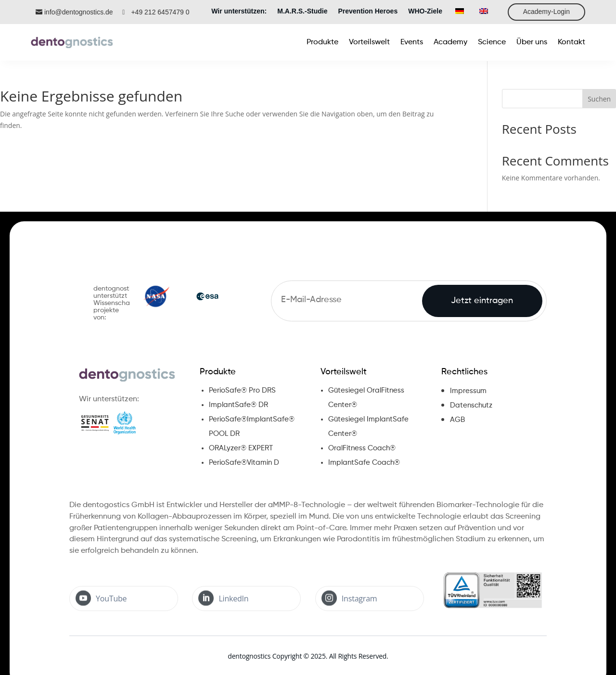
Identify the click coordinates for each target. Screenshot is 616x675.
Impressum (468, 391)
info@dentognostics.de (79, 12)
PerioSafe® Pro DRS (242, 390)
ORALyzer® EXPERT (241, 448)
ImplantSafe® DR (238, 405)
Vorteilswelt (344, 372)
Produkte (218, 372)
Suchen (599, 99)
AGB (457, 420)
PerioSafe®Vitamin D (244, 463)
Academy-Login (546, 12)
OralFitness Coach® (362, 448)
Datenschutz (471, 405)
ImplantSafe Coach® (364, 463)
